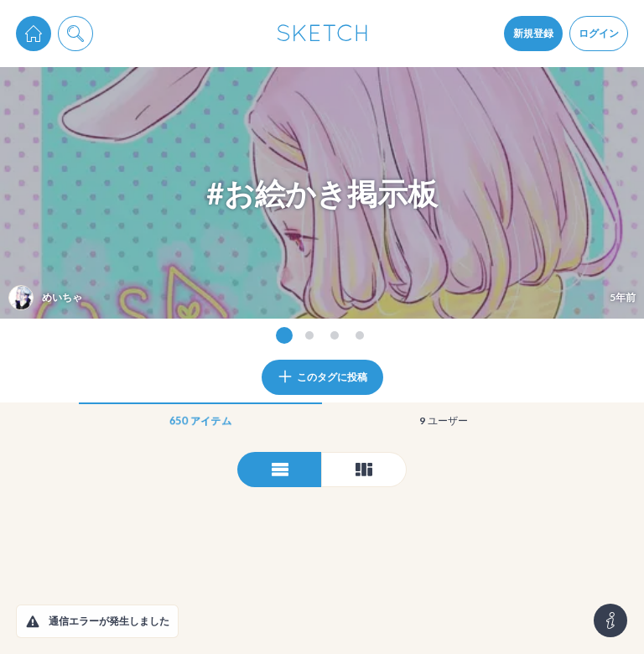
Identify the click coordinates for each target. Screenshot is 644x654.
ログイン (599, 33)
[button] (33, 621)
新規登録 (533, 33)
